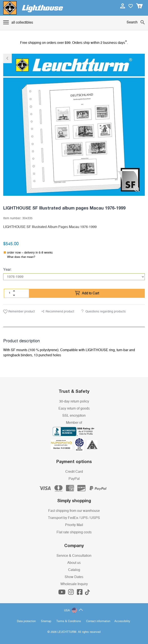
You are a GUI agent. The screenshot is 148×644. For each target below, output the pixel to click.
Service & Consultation (74, 556)
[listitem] (74, 125)
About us (74, 563)
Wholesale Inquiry (74, 584)
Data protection (26, 621)
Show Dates (74, 577)
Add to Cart (87, 293)
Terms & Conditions (69, 621)
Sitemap (46, 621)
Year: (7, 270)
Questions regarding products (106, 312)
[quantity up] (14, 291)
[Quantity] (10, 293)
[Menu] (18, 23)
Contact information (98, 621)
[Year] (74, 277)
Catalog (74, 570)
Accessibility (122, 621)
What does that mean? (21, 257)
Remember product (19, 312)
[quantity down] (14, 295)
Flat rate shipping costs (74, 532)
